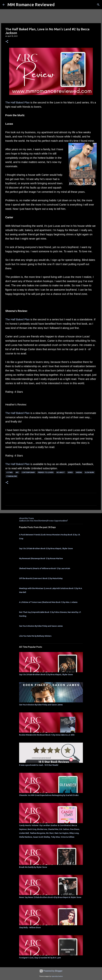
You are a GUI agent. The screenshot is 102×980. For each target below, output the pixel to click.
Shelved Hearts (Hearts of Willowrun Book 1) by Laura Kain (45, 568)
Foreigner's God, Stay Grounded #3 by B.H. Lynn (40, 958)
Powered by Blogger (51, 971)
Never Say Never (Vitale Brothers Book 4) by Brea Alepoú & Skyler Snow (50, 897)
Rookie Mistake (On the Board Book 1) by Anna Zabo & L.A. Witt (47, 735)
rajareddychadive (57, 976)
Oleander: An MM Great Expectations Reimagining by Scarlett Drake (49, 795)
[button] (7, 42)
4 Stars (9, 472)
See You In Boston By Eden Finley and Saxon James (41, 626)
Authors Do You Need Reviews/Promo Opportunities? (43, 521)
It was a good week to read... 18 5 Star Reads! (39, 765)
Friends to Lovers (46, 472)
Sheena (79, 472)
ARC (17, 472)
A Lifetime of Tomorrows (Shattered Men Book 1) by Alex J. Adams (48, 602)
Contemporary (28, 472)
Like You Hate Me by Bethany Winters (35, 636)
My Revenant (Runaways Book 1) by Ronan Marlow (41, 558)
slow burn (89, 472)
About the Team (26, 518)
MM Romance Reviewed (31, 5)
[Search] (98, 5)
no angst (61, 472)
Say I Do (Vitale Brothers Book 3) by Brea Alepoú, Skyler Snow (46, 548)
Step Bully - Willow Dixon (30, 927)
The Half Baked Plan (17, 102)
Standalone (12, 476)
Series (70, 472)
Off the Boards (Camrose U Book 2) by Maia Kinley (41, 578)
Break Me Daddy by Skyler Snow (33, 867)
